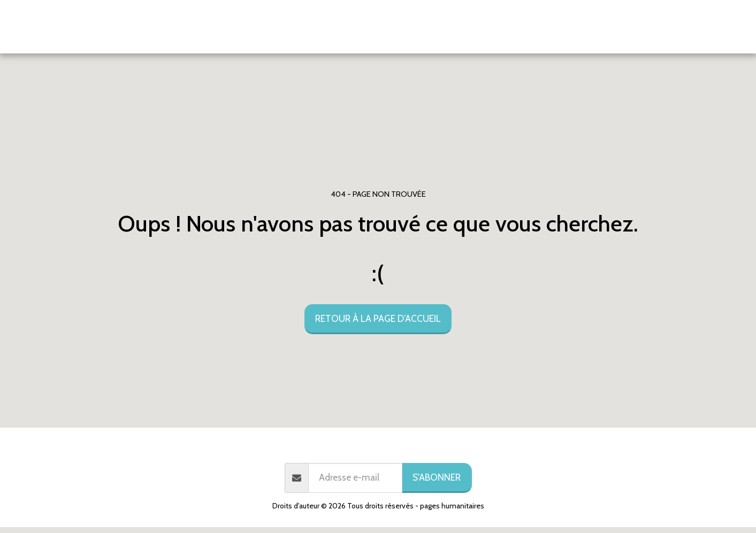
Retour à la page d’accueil (378, 318)
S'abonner (437, 477)
